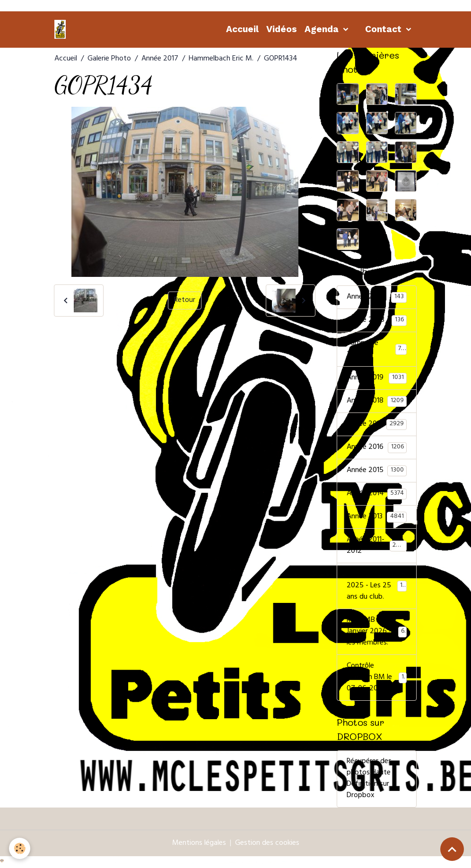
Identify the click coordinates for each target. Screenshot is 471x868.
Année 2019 (377, 378)
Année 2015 (377, 471)
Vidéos (282, 29)
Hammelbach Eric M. (221, 59)
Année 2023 (377, 320)
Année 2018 (377, 401)
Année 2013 (377, 517)
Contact (384, 29)
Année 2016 (377, 447)
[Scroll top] (452, 849)
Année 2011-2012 (377, 546)
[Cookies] (20, 848)
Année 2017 (160, 59)
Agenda (323, 29)
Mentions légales (199, 844)
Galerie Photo (109, 59)
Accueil (242, 29)
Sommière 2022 (377, 349)
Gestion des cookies (267, 844)
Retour (185, 301)
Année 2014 (377, 494)
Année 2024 (377, 297)
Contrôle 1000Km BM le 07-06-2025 (377, 678)
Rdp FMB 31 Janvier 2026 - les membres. (377, 632)
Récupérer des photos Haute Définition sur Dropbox (369, 779)
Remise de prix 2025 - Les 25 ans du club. (378, 586)
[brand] (62, 29)
